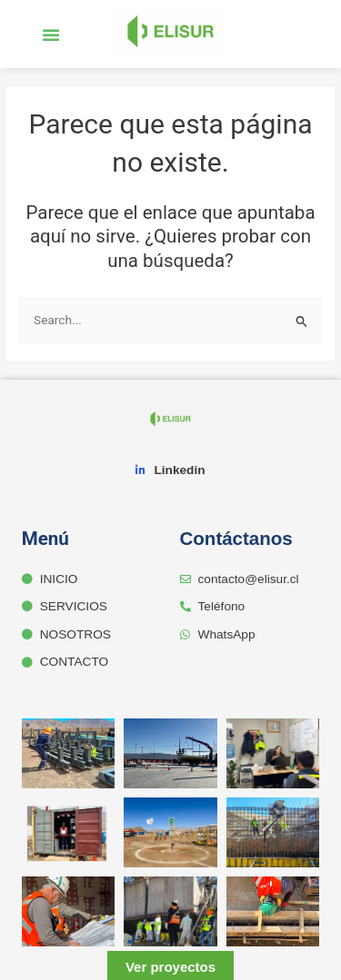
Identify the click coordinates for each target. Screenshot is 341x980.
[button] (51, 35)
